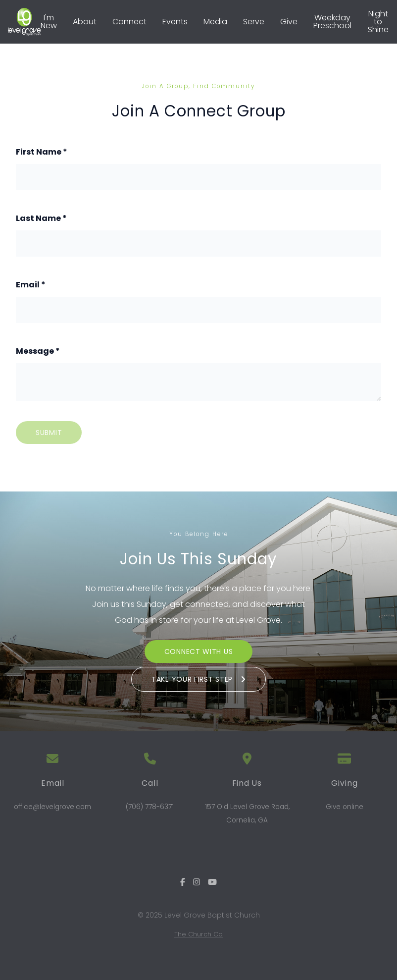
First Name (42, 152)
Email (31, 285)
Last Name (41, 218)
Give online (345, 807)
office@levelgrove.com (52, 807)
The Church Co (198, 934)
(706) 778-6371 (150, 807)
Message (38, 351)
